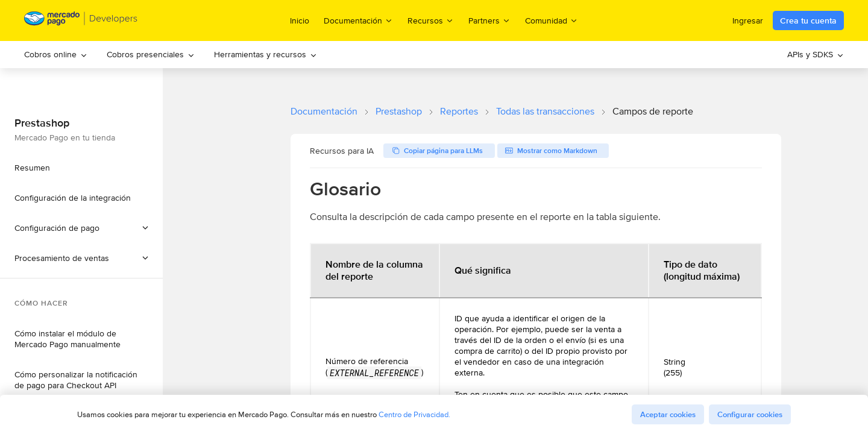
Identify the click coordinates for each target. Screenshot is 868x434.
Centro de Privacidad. (414, 414)
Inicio (300, 20)
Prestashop (399, 111)
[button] (81, 258)
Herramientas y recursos (266, 54)
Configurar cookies (750, 414)
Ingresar (748, 20)
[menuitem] (56, 55)
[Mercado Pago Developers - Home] (81, 21)
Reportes (459, 111)
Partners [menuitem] (489, 20)
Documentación (324, 111)
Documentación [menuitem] (358, 20)
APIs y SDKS (816, 54)
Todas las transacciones (545, 111)
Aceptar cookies (668, 414)
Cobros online (56, 54)
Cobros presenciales (151, 54)
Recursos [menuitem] (431, 20)
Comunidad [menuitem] (552, 20)
